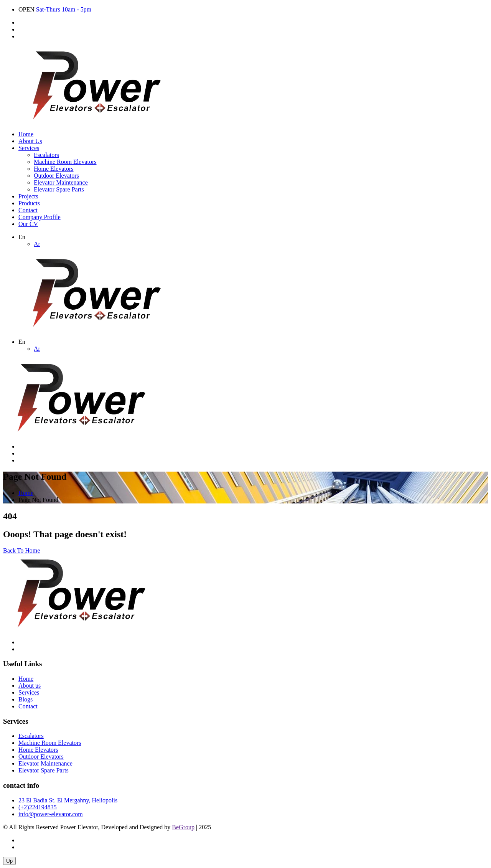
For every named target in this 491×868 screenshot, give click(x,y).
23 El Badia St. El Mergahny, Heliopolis (68, 800)
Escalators (46, 155)
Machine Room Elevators (65, 162)
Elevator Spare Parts (59, 189)
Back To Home (21, 550)
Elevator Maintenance (61, 182)
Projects (28, 196)
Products (29, 203)
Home (26, 134)
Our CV (28, 224)
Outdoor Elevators (56, 176)
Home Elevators (54, 169)
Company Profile (40, 217)
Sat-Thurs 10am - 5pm (64, 9)
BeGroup (183, 827)
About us (30, 686)
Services (29, 148)
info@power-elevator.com (51, 814)
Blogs (26, 699)
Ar (37, 244)
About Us (30, 141)
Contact (28, 210)
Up (9, 861)
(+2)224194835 (38, 807)
